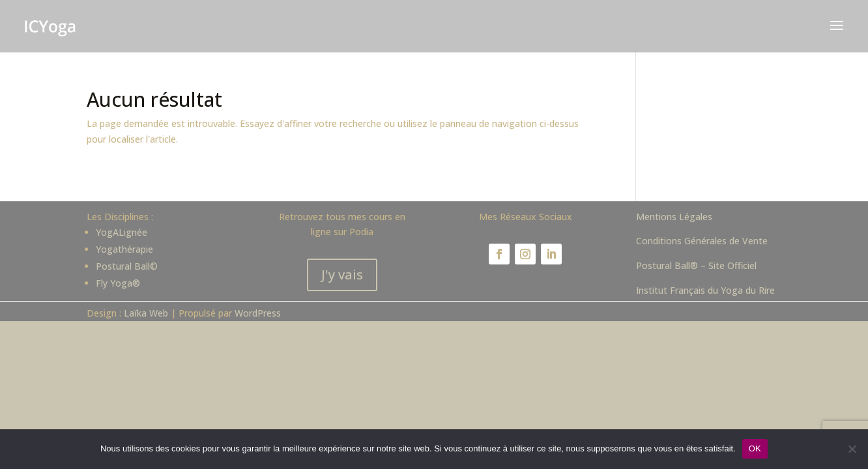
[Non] (852, 449)
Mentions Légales (674, 217)
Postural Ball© (127, 266)
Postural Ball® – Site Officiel (696, 265)
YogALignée (122, 232)
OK (755, 448)
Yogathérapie (124, 249)
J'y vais (342, 275)
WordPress (258, 313)
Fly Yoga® (118, 283)
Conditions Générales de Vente (702, 241)
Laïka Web (146, 313)
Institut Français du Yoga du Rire (705, 290)
